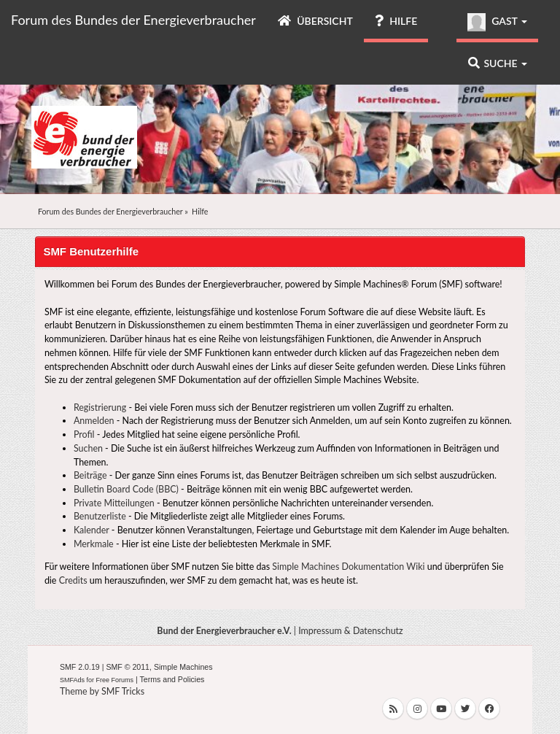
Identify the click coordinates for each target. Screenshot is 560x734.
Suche (498, 63)
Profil (84, 434)
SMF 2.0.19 (80, 667)
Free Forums (115, 680)
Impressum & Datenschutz (351, 631)
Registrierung (100, 407)
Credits (73, 580)
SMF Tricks (123, 691)
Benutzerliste (100, 516)
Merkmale (94, 544)
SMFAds (72, 680)
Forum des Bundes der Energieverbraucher (133, 20)
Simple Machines (183, 667)
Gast (497, 22)
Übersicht (315, 21)
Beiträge (90, 475)
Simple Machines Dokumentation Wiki (348, 567)
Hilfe (396, 21)
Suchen (88, 448)
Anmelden (94, 421)
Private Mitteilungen (114, 503)
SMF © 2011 (128, 667)
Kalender (92, 530)
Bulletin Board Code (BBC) (126, 489)
